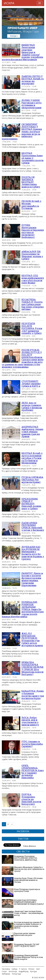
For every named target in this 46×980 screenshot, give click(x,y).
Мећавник (6, 974)
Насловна (6, 969)
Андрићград (23, 971)
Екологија (13, 971)
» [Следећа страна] (12, 824)
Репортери (16, 974)
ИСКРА (9, 3)
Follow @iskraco (30, 846)
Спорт (4, 971)
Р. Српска (23, 969)
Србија (14, 969)
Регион (31, 969)
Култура (33, 971)
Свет (38, 969)
